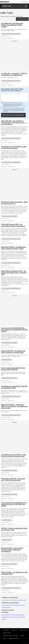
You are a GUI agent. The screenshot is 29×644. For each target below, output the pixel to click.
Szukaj (26, 6)
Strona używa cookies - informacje (11, 636)
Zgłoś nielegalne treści (14, 638)
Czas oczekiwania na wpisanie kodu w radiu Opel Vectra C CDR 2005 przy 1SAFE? (14, 504)
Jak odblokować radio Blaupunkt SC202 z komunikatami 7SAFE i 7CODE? (12, 25)
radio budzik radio (6, 600)
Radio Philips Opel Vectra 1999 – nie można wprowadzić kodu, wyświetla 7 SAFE (14, 273)
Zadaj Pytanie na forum (22, 19)
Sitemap (22, 636)
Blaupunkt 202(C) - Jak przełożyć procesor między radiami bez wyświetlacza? (12, 550)
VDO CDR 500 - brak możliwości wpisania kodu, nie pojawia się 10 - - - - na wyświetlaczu (14, 123)
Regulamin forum (24, 630)
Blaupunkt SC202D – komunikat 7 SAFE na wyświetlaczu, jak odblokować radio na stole (14, 406)
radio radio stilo (14, 600)
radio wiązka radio (22, 600)
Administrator (6, 630)
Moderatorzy (15, 630)
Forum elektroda (24, 2)
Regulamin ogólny (7, 633)
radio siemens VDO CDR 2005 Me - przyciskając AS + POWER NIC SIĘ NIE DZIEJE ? (14, 330)
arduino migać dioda (17, 605)
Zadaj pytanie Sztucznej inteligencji (13, 115)
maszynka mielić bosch (7, 605)
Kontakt (5, 638)
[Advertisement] (15, 56)
